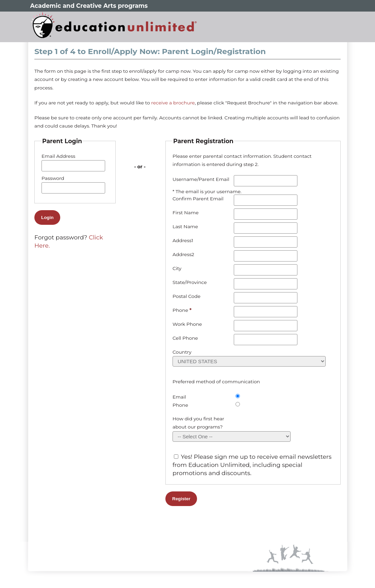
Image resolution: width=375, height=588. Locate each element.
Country (182, 352)
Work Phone (187, 324)
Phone (180, 310)
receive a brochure (173, 103)
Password (53, 178)
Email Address (58, 156)
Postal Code (186, 296)
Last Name (185, 226)
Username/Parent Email (201, 179)
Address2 (183, 254)
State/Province (190, 282)
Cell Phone (185, 338)
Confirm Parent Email (198, 199)
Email (179, 397)
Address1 (183, 240)
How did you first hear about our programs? (198, 423)
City (177, 268)
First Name (186, 213)
